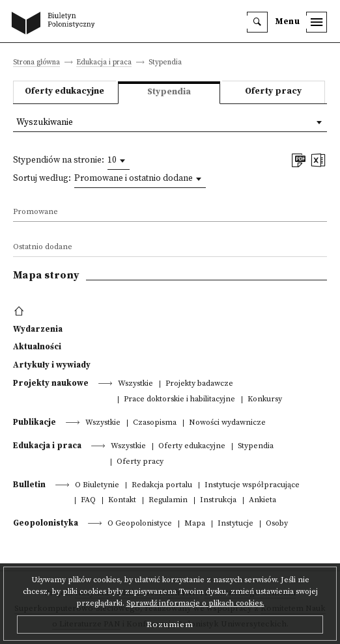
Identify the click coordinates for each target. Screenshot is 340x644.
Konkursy (265, 400)
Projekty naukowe (51, 383)
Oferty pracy (273, 91)
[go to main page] (56, 24)
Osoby (277, 524)
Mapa (195, 524)
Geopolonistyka (46, 523)
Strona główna (36, 63)
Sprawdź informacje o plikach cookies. (195, 603)
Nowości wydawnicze (227, 423)
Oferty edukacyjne (64, 91)
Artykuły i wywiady (52, 365)
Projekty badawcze (199, 384)
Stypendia (256, 447)
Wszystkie (135, 384)
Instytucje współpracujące (252, 486)
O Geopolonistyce (140, 524)
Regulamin (168, 501)
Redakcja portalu (162, 486)
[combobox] (119, 161)
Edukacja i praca (104, 63)
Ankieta (262, 501)
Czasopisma (155, 423)
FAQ (88, 501)
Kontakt (122, 501)
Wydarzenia (38, 329)
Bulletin (29, 485)
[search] (257, 22)
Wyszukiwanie (45, 123)
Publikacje (35, 422)
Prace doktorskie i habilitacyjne (179, 400)
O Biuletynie (97, 486)
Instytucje (235, 524)
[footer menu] (21, 312)
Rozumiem (170, 624)
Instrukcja (218, 501)
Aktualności (37, 347)
